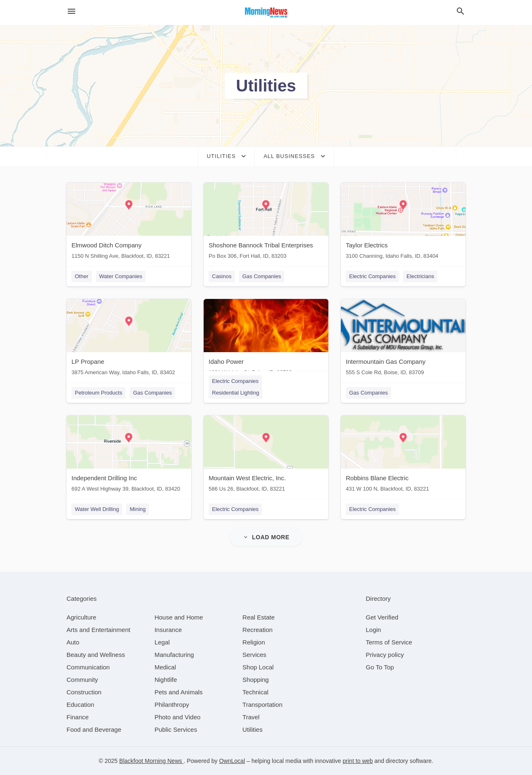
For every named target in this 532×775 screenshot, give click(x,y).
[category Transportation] (262, 705)
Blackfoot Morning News (151, 761)
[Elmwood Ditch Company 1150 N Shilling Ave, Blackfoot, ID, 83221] (129, 223)
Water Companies (121, 276)
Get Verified (382, 617)
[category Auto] (73, 642)
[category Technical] (255, 692)
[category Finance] (78, 717)
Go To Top (380, 667)
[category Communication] (88, 667)
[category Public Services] (176, 729)
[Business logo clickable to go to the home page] (266, 12)
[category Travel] (251, 717)
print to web (358, 761)
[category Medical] (165, 667)
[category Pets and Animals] (179, 692)
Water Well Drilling (97, 509)
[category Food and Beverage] (94, 729)
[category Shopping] (255, 680)
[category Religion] (254, 642)
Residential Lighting (235, 393)
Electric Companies (372, 276)
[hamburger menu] (71, 11)
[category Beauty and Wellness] (96, 655)
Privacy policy (385, 655)
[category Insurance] (168, 630)
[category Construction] (84, 692)
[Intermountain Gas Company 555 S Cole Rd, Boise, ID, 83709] (403, 339)
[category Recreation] (257, 630)
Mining (138, 509)
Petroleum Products (99, 393)
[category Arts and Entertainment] (98, 630)
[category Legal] (162, 642)
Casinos (222, 276)
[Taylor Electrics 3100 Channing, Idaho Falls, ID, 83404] (403, 223)
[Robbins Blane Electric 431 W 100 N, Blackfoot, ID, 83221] (403, 455)
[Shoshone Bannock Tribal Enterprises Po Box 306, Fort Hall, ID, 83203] (266, 223)
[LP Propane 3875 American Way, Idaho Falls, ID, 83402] (129, 339)
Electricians (420, 276)
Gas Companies (262, 276)
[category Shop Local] (258, 667)
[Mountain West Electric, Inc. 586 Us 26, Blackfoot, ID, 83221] (266, 455)
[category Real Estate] (259, 617)
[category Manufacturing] (174, 655)
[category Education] (80, 705)
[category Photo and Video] (178, 717)
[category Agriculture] (81, 617)
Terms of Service (389, 642)
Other (82, 276)
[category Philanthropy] (172, 705)
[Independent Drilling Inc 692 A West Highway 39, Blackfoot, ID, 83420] (129, 455)
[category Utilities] (252, 729)
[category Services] (254, 655)
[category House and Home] (179, 617)
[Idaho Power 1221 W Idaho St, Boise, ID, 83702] (266, 339)
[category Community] (82, 680)
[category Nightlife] (166, 680)
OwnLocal (232, 761)
